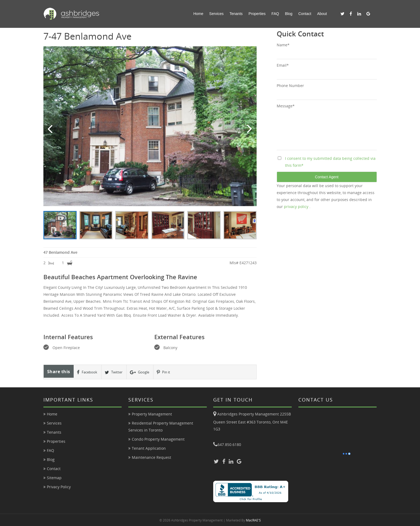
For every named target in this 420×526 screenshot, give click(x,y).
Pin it (163, 372)
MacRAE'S (253, 520)
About (322, 14)
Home (198, 14)
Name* (283, 45)
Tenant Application (149, 448)
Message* (286, 106)
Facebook (87, 372)
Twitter (114, 372)
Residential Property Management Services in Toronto (161, 427)
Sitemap (54, 478)
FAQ (275, 14)
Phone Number (290, 86)
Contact (305, 14)
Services (216, 14)
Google (140, 372)
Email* (283, 65)
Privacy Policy (59, 487)
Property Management (152, 414)
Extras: (133, 308)
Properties (257, 14)
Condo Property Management (158, 439)
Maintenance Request (151, 457)
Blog (289, 14)
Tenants (236, 14)
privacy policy (297, 207)
